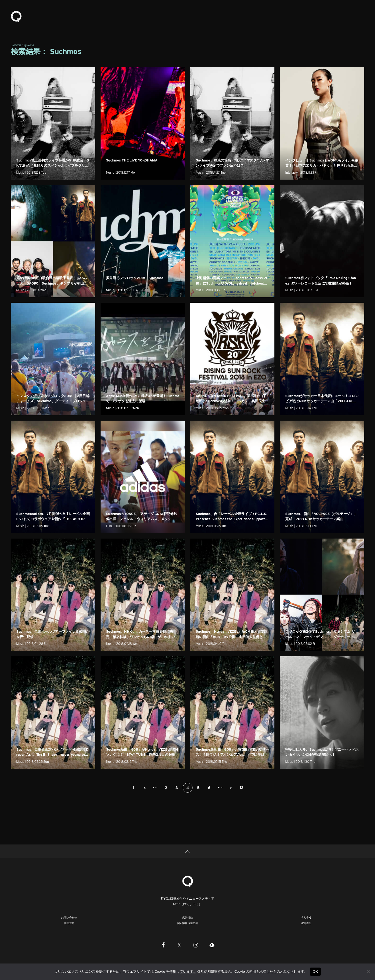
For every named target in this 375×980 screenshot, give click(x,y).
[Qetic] (188, 881)
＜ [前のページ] (144, 788)
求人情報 (306, 918)
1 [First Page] (133, 788)
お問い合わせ (69, 918)
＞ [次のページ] (231, 788)
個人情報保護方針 (188, 923)
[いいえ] (368, 972)
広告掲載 (187, 918)
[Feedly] (212, 945)
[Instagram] (196, 945)
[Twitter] (180, 945)
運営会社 (306, 923)
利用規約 (69, 923)
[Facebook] (163, 945)
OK (315, 971)
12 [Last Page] (241, 788)
